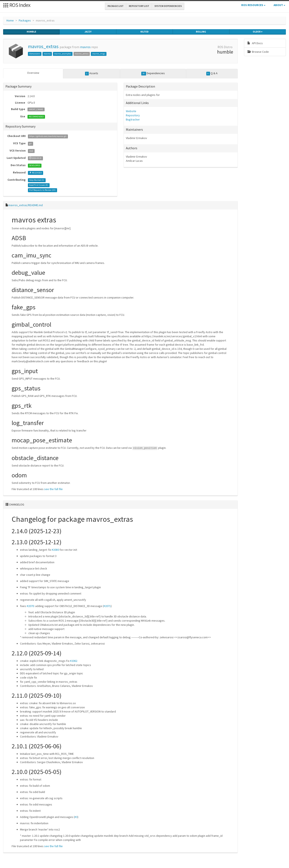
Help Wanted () (37, 180)
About (279, 5)
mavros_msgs (99, 54)
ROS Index (17, 5)
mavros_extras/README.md (26, 205)
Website (131, 111)
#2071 (107, 606)
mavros (85, 47)
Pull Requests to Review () (42, 190)
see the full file (53, 489)
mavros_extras (43, 46)
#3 (76, 817)
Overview (33, 73)
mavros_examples (63, 54)
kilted (144, 32)
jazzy (88, 32)
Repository (133, 115)
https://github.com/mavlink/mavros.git (48, 136)
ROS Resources (253, 5)
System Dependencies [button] (168, 6)
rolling (201, 32)
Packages (25, 20)
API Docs (255, 43)
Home (10, 20)
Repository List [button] (139, 6)
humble (31, 32)
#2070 (30, 606)
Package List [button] (116, 6)
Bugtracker (133, 119)
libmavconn (35, 54)
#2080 (55, 549)
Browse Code (258, 52)
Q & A (212, 73)
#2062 (74, 661)
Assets (92, 73)
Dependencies (153, 73)
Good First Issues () (39, 185)
